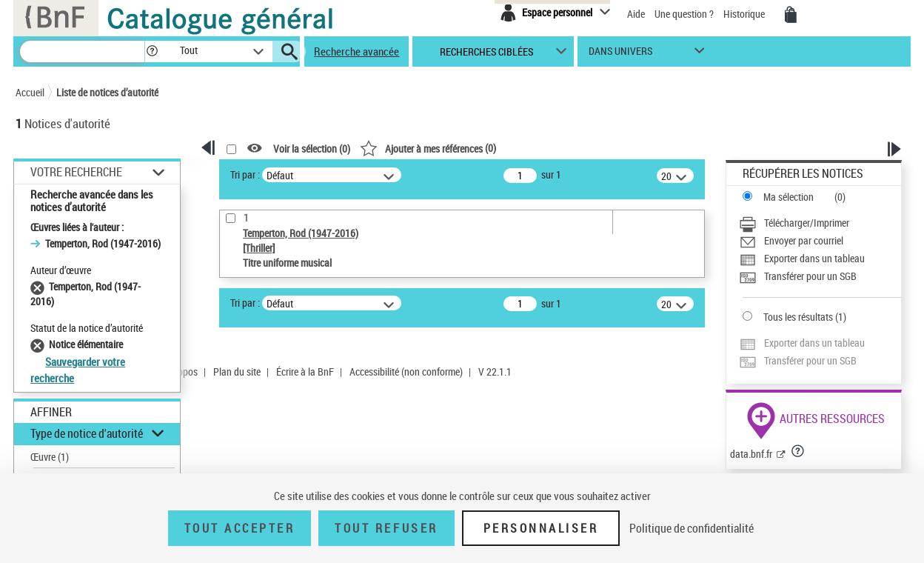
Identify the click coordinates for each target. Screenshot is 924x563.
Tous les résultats (798, 317)
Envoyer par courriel (804, 240)
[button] (152, 51)
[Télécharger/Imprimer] (820, 223)
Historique (745, 14)
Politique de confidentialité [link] (692, 528)
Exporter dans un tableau (814, 258)
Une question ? (684, 14)
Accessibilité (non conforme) (406, 372)
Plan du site (237, 372)
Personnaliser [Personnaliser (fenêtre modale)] (541, 528)
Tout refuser (386, 528)
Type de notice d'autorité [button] (87, 433)
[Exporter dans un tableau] (820, 259)
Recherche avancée (356, 51)
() (428, 148)
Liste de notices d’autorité (107, 92)
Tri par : (245, 174)
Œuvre (50, 457)
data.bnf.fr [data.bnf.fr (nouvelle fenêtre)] (751, 454)
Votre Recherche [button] (76, 172)
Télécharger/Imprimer (807, 223)
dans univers (620, 54)
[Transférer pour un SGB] (820, 276)
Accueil (30, 92)
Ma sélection (789, 197)
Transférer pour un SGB (810, 276)
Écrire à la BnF (305, 372)
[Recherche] (82, 51)
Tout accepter (240, 528)
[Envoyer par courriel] (820, 241)
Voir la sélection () (312, 149)
